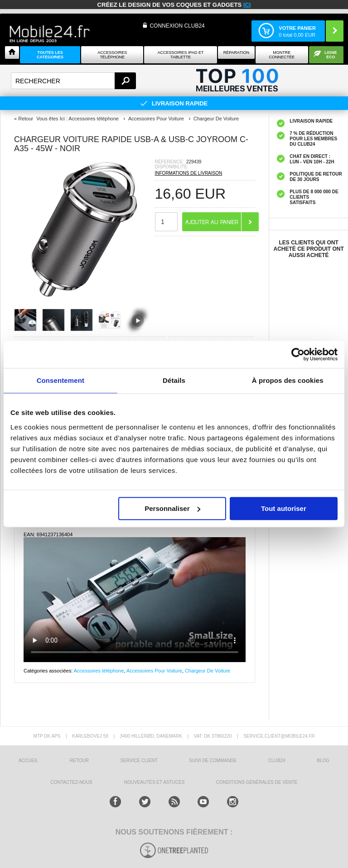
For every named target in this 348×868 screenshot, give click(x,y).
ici (247, 5)
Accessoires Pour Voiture (154, 671)
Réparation (236, 52)
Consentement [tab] (60, 380)
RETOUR (79, 761)
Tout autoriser (284, 508)
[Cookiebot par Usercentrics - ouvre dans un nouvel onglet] (298, 354)
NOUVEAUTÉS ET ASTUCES (155, 782)
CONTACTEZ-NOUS (71, 782)
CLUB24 (277, 761)
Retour (26, 119)
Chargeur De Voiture (208, 671)
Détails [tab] (174, 380)
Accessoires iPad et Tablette (181, 55)
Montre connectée (282, 55)
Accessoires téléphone (99, 671)
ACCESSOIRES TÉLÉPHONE (112, 55)
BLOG (323, 761)
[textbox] (73, 81)
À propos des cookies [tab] (288, 380)
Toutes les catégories (50, 55)
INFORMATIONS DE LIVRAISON (189, 173)
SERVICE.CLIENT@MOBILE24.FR (279, 736)
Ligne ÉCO (331, 55)
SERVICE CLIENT (139, 761)
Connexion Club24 (177, 26)
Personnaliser (172, 508)
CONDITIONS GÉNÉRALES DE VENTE (257, 782)
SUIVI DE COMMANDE (213, 761)
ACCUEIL (28, 761)
